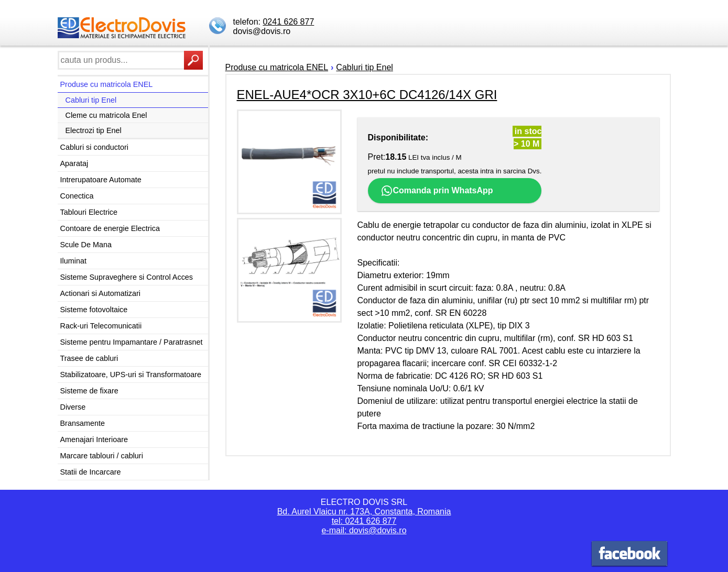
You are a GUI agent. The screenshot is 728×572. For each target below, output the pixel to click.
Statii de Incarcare (91, 472)
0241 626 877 (288, 22)
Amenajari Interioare (94, 439)
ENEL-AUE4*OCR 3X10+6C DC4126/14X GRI (367, 95)
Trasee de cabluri (89, 358)
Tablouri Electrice (89, 212)
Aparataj (74, 163)
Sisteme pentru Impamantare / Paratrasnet (132, 342)
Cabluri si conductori (94, 147)
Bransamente (83, 423)
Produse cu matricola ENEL (107, 84)
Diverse (73, 407)
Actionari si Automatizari (101, 293)
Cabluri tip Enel (91, 100)
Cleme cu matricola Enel (106, 115)
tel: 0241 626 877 (364, 521)
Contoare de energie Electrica (110, 228)
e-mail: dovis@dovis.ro (364, 530)
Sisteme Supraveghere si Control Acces (127, 277)
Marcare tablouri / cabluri (102, 456)
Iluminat (73, 261)
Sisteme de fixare (89, 391)
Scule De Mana (86, 245)
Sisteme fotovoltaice (94, 310)
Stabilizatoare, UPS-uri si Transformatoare (131, 375)
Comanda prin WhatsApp (437, 191)
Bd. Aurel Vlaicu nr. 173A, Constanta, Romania (364, 511)
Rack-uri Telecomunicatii (101, 326)
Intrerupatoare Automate (101, 180)
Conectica (77, 196)
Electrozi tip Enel (94, 130)
